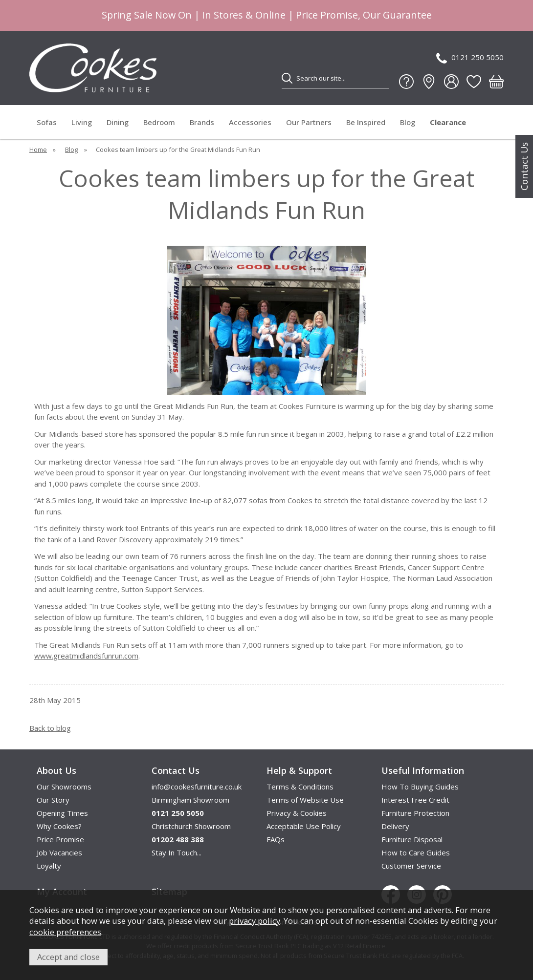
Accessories (250, 122)
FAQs (276, 839)
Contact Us (524, 166)
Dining (118, 122)
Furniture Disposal (412, 839)
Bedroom (159, 122)
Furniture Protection (415, 813)
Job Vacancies (59, 852)
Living (82, 122)
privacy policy (255, 921)
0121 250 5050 (470, 58)
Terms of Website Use (305, 800)
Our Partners (309, 122)
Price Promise (60, 839)
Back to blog (50, 728)
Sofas (47, 122)
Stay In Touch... (177, 852)
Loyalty (49, 866)
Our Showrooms (64, 787)
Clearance (448, 122)
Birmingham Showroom (190, 800)
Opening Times (62, 813)
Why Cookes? (59, 826)
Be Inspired (366, 122)
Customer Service (411, 866)
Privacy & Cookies (297, 813)
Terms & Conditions (300, 787)
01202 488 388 (178, 839)
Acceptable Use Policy (304, 826)
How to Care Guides (416, 852)
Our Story (53, 800)
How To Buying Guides (420, 787)
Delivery (395, 826)
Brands (202, 122)
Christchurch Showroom (191, 826)
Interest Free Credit (415, 800)
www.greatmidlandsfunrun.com (86, 656)
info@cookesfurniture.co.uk (197, 787)
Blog (408, 122)
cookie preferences (65, 932)
